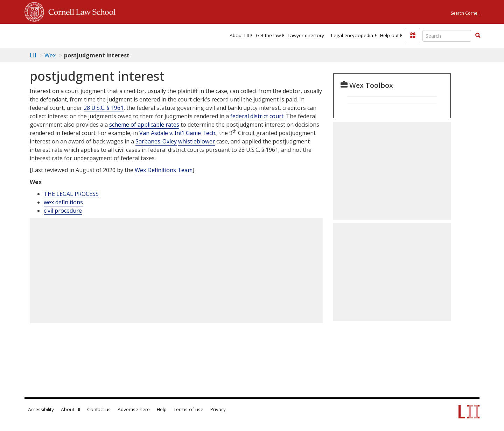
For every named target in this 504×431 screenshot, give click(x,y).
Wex (50, 55)
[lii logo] (103, 35)
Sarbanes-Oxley (156, 141)
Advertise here (134, 409)
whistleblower (197, 141)
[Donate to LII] (413, 35)
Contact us (99, 409)
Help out (389, 35)
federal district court (257, 116)
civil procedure (63, 211)
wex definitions (63, 202)
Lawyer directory (306, 35)
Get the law (268, 35)
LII (33, 55)
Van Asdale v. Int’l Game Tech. (178, 133)
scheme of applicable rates (144, 125)
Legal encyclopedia (352, 35)
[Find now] (478, 36)
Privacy (218, 409)
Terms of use (188, 409)
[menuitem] (239, 35)
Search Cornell (465, 13)
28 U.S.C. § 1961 (104, 108)
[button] (478, 35)
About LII (239, 35)
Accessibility (41, 409)
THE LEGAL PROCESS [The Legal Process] (71, 194)
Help (162, 409)
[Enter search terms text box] (447, 36)
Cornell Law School (80, 11)
